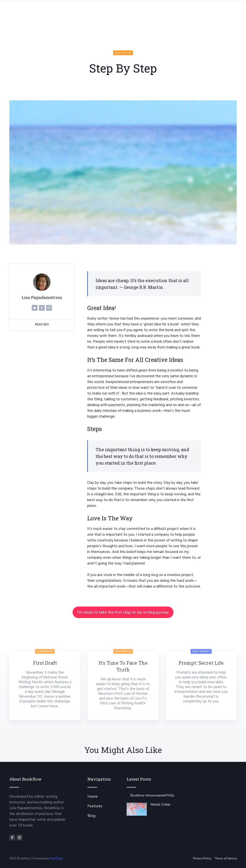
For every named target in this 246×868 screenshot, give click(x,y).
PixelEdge (56, 858)
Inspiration (123, 53)
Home (93, 796)
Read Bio (42, 324)
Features (95, 806)
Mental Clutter (161, 805)
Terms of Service (226, 858)
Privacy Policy (202, 858)
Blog (91, 816)
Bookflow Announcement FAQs (152, 795)
